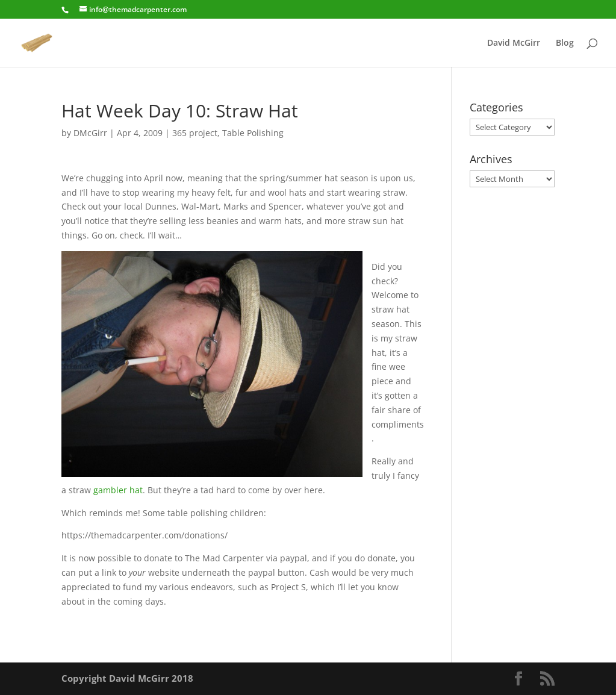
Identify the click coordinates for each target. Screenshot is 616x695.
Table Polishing (253, 133)
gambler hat (118, 490)
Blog (565, 43)
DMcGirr (90, 133)
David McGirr (514, 43)
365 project (195, 133)
